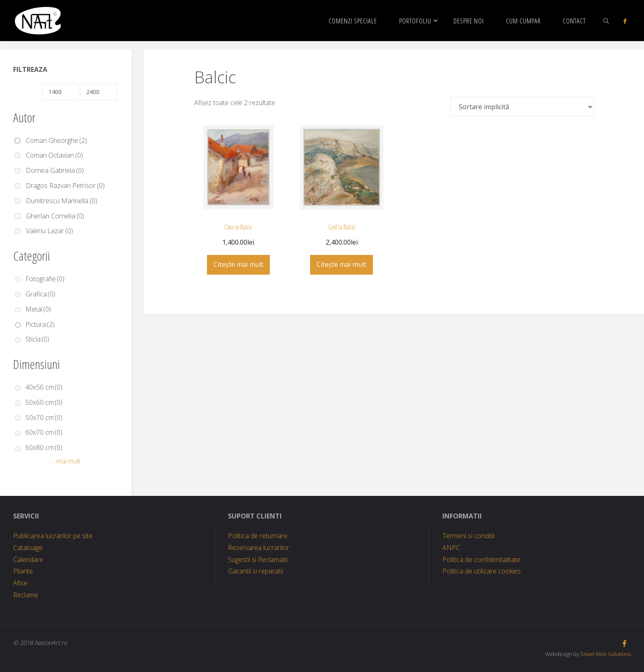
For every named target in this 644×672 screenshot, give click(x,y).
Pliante (23, 571)
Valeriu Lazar (49, 231)
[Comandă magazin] (522, 107)
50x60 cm (44, 402)
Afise (20, 583)
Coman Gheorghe (56, 140)
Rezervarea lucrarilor (259, 548)
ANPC (451, 548)
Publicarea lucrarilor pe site (53, 536)
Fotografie (45, 279)
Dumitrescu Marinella (62, 201)
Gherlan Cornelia (55, 216)
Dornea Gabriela (55, 170)
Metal (38, 309)
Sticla (37, 339)
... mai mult (66, 461)
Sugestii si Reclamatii (258, 560)
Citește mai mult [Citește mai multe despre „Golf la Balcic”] (342, 264)
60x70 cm (44, 432)
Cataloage (28, 548)
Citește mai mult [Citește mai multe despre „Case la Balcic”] (238, 264)
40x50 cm (44, 387)
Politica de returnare (258, 536)
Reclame (26, 595)
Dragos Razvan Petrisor (65, 186)
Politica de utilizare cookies (482, 571)
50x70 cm (44, 417)
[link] (606, 21)
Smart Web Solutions (606, 654)
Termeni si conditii (468, 536)
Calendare (28, 560)
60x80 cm (44, 447)
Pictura (40, 324)
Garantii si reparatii (255, 571)
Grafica (40, 294)
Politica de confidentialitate (481, 560)
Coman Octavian (54, 155)
